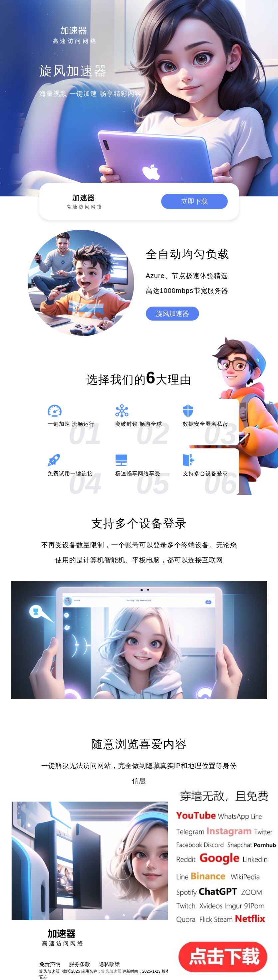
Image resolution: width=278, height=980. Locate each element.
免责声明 (50, 964)
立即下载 (194, 201)
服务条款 (80, 964)
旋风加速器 (172, 314)
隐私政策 (109, 964)
